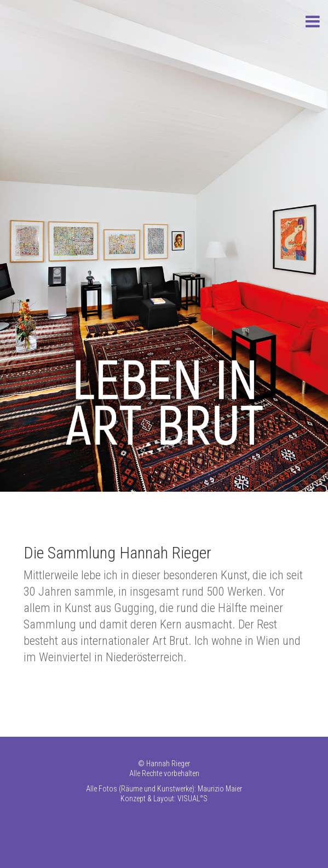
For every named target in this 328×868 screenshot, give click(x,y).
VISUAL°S (192, 799)
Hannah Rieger (168, 764)
